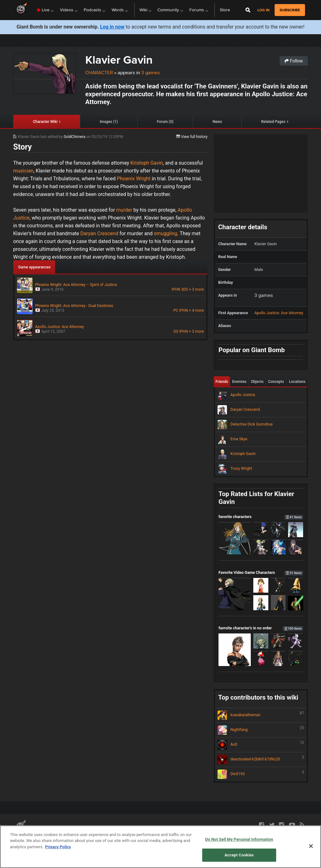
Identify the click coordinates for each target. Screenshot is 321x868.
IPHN (176, 289)
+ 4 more (196, 310)
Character (99, 73)
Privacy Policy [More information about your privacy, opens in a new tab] (58, 847)
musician (23, 171)
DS (176, 331)
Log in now (112, 27)
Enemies (239, 382)
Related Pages (273, 122)
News (217, 122)
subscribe (290, 10)
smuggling (165, 233)
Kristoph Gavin (147, 163)
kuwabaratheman (261, 715)
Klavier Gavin (119, 60)
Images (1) (109, 122)
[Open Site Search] (248, 10)
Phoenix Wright (133, 179)
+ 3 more (196, 289)
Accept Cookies (239, 855)
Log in (263, 10)
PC (176, 310)
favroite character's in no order (261, 628)
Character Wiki (45, 122)
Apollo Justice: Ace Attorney (279, 313)
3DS (185, 289)
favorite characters (261, 517)
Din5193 (261, 774)
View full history (192, 137)
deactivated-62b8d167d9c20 (261, 760)
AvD (261, 745)
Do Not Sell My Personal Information (239, 839)
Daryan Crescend (99, 233)
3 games (151, 73)
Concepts (276, 382)
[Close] (311, 846)
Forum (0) (165, 122)
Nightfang (261, 730)
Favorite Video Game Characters (261, 572)
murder (124, 210)
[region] (160, 847)
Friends (222, 382)
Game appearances (34, 267)
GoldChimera (75, 137)
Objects (257, 382)
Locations (297, 382)
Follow (294, 61)
